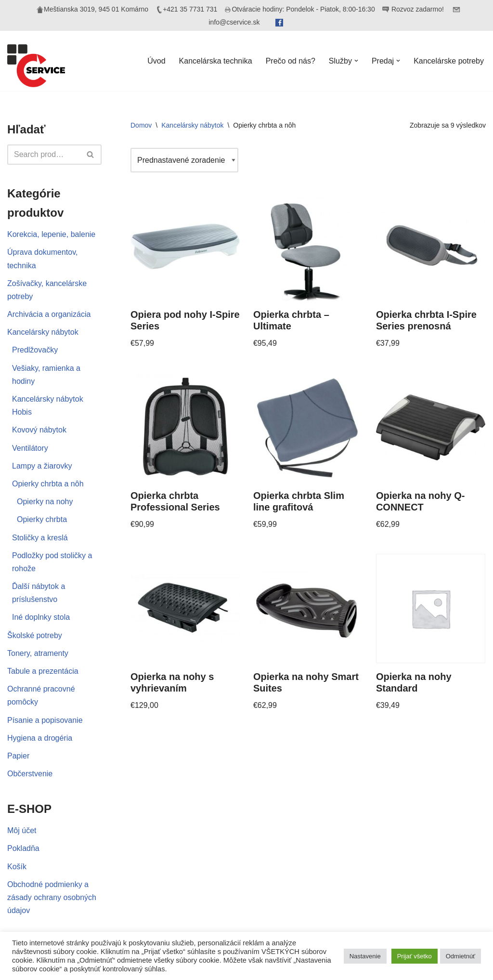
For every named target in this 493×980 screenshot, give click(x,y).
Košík (17, 867)
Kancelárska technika (216, 61)
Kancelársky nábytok (43, 332)
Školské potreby (35, 635)
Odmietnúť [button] (461, 956)
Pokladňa (23, 848)
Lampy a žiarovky (42, 466)
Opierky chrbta (42, 519)
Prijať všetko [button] (415, 956)
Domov (141, 125)
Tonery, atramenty (38, 653)
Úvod (156, 61)
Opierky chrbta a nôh (48, 484)
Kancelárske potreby (449, 61)
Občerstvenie (30, 774)
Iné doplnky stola (41, 617)
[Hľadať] (44, 155)
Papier (18, 756)
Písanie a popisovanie (45, 720)
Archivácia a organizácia (49, 314)
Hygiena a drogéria (40, 738)
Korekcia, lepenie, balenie (51, 234)
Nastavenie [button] (365, 956)
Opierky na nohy (45, 502)
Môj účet (22, 830)
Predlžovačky (35, 350)
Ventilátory (30, 448)
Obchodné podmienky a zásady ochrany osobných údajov (52, 897)
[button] (356, 61)
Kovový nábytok (39, 430)
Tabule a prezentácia (43, 671)
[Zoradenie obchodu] (184, 160)
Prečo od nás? (291, 61)
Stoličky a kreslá (40, 538)
